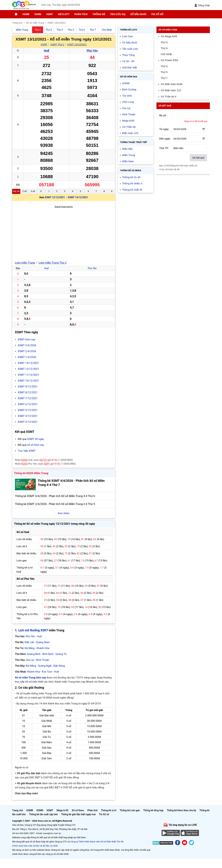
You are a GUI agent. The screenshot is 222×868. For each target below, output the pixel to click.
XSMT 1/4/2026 (27, 357)
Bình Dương (129, 89)
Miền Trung (129, 155)
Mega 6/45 (128, 121)
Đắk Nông (59, 666)
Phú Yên (92, 51)
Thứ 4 (164, 42)
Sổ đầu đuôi (138, 14)
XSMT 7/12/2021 (28, 398)
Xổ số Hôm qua (129, 77)
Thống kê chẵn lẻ (132, 190)
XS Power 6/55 (169, 60)
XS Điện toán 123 (171, 90)
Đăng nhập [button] (202, 5)
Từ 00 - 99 (128, 61)
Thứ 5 (164, 72)
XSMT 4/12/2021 (28, 416)
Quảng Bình (34, 654)
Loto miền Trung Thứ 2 (53, 263)
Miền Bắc (127, 149)
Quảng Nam (43, 642)
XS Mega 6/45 (169, 36)
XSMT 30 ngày (35, 439)
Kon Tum (47, 672)
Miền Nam (128, 161)
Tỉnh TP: (164, 148)
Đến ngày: (165, 139)
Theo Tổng (128, 55)
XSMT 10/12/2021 (28, 381)
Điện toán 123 (130, 133)
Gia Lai (30, 660)
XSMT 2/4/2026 (27, 351)
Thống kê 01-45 (131, 177)
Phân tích (81, 14)
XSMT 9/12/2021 (28, 387)
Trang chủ (18, 810)
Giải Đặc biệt (129, 67)
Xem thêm (64, 513)
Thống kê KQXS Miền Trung (31, 473)
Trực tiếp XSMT (27, 451)
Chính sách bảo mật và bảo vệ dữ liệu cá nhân (35, 846)
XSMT (50, 14)
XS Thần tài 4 (168, 97)
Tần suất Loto (130, 49)
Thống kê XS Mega (131, 170)
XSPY (47, 464)
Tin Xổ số (157, 14)
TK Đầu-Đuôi (130, 42)
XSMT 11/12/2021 (28, 375)
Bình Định (48, 654)
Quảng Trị (61, 654)
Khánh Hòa (43, 648)
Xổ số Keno (78, 810)
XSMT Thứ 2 (57, 44)
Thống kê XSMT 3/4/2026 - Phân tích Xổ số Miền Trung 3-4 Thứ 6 (55, 496)
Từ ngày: (164, 129)
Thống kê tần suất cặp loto (44, 814)
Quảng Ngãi (45, 666)
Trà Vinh (127, 96)
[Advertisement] (64, 233)
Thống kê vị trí (109, 810)
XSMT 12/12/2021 (55, 197)
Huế (46, 51)
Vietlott (64, 14)
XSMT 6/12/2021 (28, 404)
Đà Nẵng (30, 648)
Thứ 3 (164, 66)
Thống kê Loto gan (130, 810)
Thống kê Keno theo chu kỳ (182, 810)
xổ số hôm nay (35, 445)
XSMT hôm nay (26, 339)
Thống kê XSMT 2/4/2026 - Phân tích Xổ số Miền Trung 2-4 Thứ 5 (55, 504)
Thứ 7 (164, 78)
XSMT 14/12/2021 (78, 197)
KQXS (24, 460)
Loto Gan (127, 36)
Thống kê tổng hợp (153, 810)
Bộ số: (163, 115)
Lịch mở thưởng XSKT (33, 630)
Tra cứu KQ (118, 14)
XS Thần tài (129, 127)
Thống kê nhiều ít (132, 183)
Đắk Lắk (29, 642)
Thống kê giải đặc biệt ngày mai (78, 814)
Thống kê (99, 14)
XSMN (38, 14)
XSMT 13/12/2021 (77, 44)
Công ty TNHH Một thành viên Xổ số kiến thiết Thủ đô (97, 842)
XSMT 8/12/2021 (28, 392)
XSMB (26, 14)
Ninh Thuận (42, 660)
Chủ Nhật (166, 54)
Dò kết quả (198, 158)
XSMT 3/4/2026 (27, 345)
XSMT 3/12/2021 (28, 422)
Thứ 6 (164, 48)
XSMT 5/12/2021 (28, 410)
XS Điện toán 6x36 (171, 84)
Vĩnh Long (128, 102)
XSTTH (43, 460)
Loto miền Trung (25, 263)
